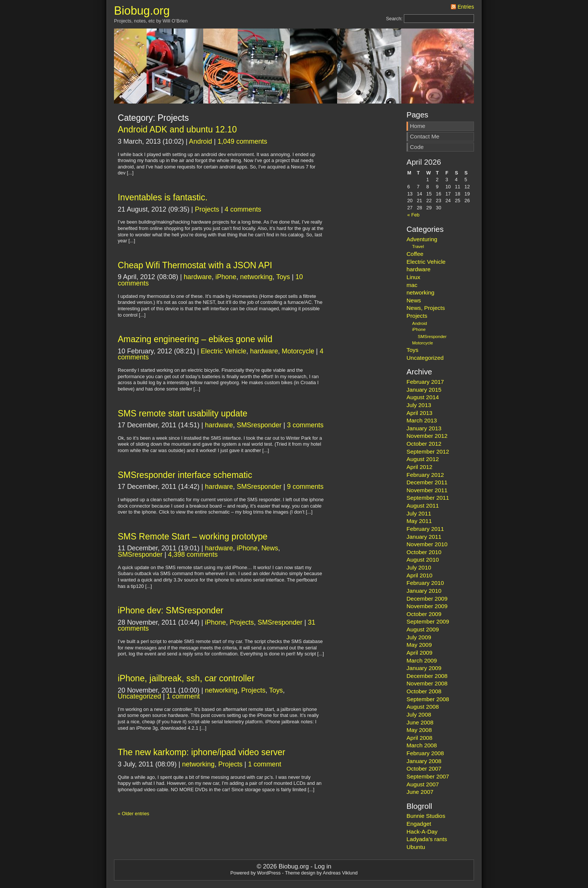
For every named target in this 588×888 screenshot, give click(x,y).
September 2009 (428, 621)
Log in (323, 866)
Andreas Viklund (340, 873)
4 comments (243, 209)
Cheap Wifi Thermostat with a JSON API (195, 265)
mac (412, 285)
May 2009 (419, 645)
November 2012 (427, 436)
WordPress (269, 873)
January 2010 (424, 591)
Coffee (415, 254)
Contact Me (425, 136)
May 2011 (419, 521)
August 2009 (423, 629)
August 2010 (423, 560)
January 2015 (424, 390)
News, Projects (426, 308)
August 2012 (423, 459)
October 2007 (424, 769)
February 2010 (425, 583)
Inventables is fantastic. (163, 197)
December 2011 (427, 482)
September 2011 (428, 498)
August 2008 (423, 707)
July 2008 (419, 714)
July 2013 (419, 405)
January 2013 (424, 428)
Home (418, 126)
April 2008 (419, 738)
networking (256, 277)
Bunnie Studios (426, 816)
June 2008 (420, 722)
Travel (418, 246)
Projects (207, 209)
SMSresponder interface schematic (185, 475)
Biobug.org (142, 11)
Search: (394, 19)
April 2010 (419, 575)
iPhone (226, 277)
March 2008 (422, 745)
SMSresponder (259, 425)
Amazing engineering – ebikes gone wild (195, 339)
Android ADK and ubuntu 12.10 (177, 129)
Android (201, 141)
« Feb (413, 215)
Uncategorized (139, 696)
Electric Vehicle (223, 351)
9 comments (305, 487)
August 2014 (423, 397)
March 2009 (422, 660)
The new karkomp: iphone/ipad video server (202, 752)
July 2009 (419, 637)
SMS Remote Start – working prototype (193, 536)
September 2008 (428, 699)
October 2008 (424, 691)
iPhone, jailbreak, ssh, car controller (186, 678)
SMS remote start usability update (183, 413)
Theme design (300, 873)
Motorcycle (298, 351)
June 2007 (420, 792)
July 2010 (419, 567)
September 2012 (428, 452)
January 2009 (424, 668)
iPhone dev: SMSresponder (171, 610)
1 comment (183, 696)
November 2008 (427, 683)
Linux (413, 277)
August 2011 (423, 506)
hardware (198, 277)
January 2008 (424, 761)
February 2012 (425, 475)
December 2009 (427, 599)
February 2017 (425, 382)
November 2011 (427, 490)
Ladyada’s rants (427, 839)
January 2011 (424, 537)
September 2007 (428, 776)
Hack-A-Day (422, 832)
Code (417, 147)
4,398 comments (193, 554)
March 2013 (422, 420)
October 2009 (424, 614)
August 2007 (423, 784)
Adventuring (422, 239)
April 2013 (419, 413)
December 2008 (427, 676)
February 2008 (425, 753)
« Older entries (133, 814)
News (270, 548)
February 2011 (425, 529)
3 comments (305, 425)
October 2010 (424, 552)
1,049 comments (242, 141)
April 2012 (419, 467)
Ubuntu (416, 847)
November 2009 (427, 606)
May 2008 (419, 730)
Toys (283, 277)
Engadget (419, 824)
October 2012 (424, 444)
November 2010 (427, 544)
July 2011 (419, 513)
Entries (466, 7)
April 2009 (419, 653)
